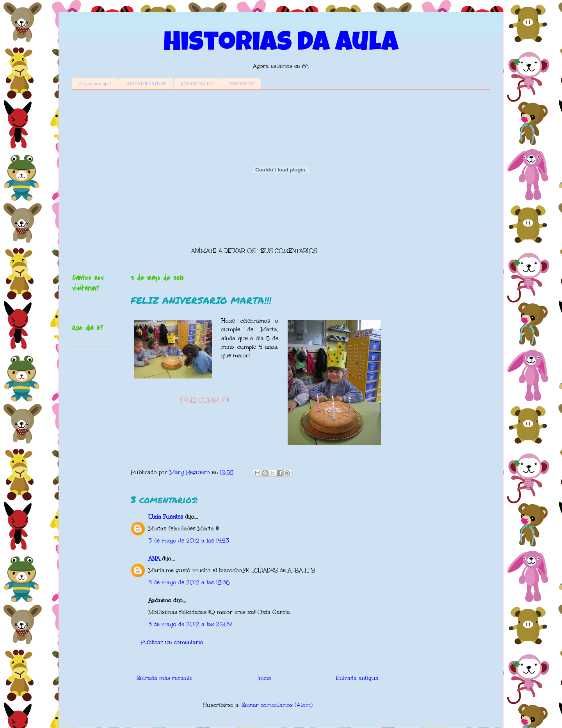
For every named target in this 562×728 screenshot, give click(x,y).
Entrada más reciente (165, 678)
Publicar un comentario (172, 642)
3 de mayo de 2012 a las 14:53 (189, 541)
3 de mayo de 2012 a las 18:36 (189, 583)
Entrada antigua (357, 678)
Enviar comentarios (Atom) (277, 705)
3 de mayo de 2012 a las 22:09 (190, 624)
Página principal (95, 84)
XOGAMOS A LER (197, 84)
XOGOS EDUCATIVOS (146, 84)
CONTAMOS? (241, 84)
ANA (154, 559)
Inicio (264, 678)
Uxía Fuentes (166, 517)
